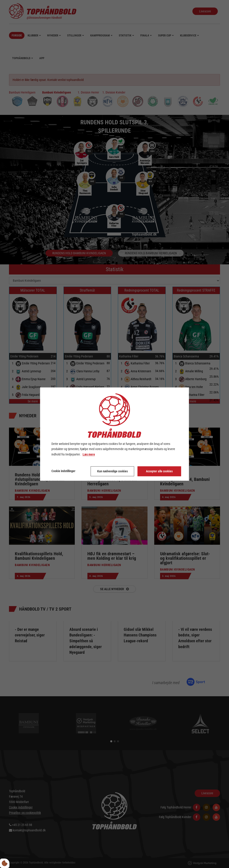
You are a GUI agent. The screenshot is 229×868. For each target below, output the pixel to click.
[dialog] (115, 434)
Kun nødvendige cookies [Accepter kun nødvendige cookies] (112, 471)
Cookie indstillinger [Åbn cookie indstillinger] (63, 471)
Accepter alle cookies (159, 471)
